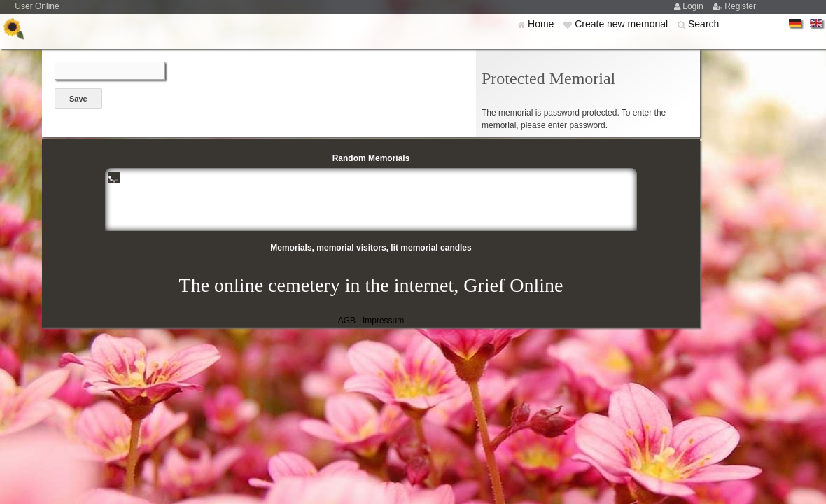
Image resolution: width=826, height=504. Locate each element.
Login (694, 6)
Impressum (383, 321)
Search (703, 24)
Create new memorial (623, 24)
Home (542, 24)
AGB (347, 321)
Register (740, 6)
